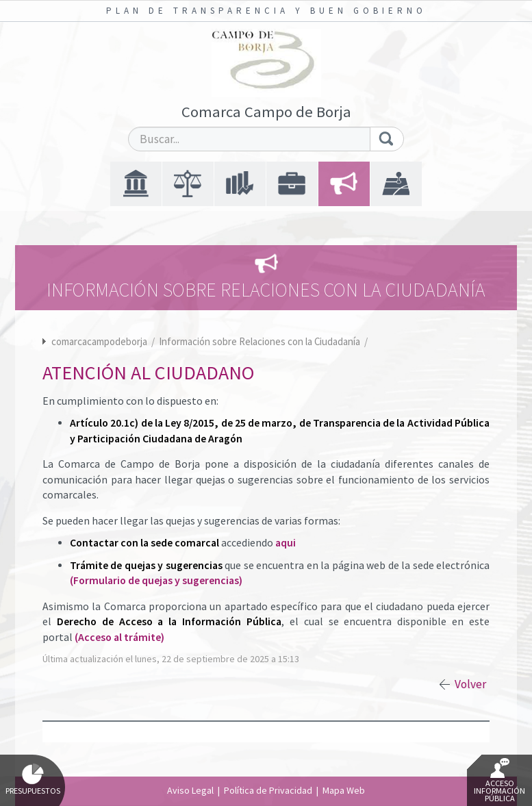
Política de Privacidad (268, 790)
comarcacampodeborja (99, 341)
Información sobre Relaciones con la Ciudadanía (261, 341)
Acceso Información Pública (499, 781)
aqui (286, 543)
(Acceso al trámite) (119, 637)
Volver (470, 684)
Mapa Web (344, 790)
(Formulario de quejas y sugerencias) (156, 580)
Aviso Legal (190, 790)
